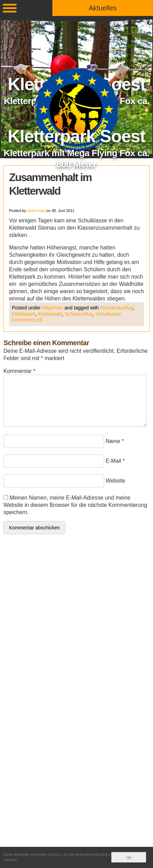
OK (129, 858)
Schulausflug (79, 314)
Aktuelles (103, 8)
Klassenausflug (117, 308)
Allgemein (52, 308)
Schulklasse (108, 314)
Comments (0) (27, 320)
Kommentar (19, 371)
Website (115, 481)
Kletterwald (50, 314)
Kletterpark (24, 314)
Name (113, 441)
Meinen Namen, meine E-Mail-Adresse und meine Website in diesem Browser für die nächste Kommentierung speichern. (75, 505)
